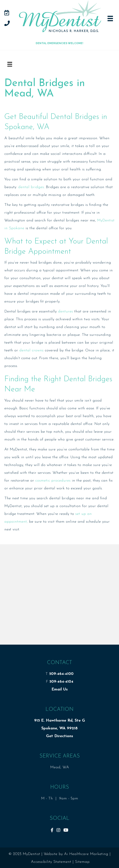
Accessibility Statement (51, 862)
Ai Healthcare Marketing (86, 854)
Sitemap (82, 862)
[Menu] (10, 64)
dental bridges (31, 187)
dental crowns (31, 350)
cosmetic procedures (53, 481)
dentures (65, 311)
